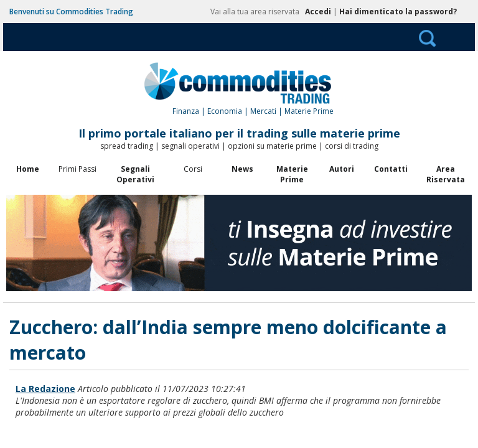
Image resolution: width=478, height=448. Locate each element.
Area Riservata (446, 174)
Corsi (193, 169)
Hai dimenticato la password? (398, 12)
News (242, 169)
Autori (342, 169)
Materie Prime (292, 174)
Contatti (391, 169)
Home (28, 169)
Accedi (318, 12)
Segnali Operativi (135, 174)
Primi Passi (77, 169)
